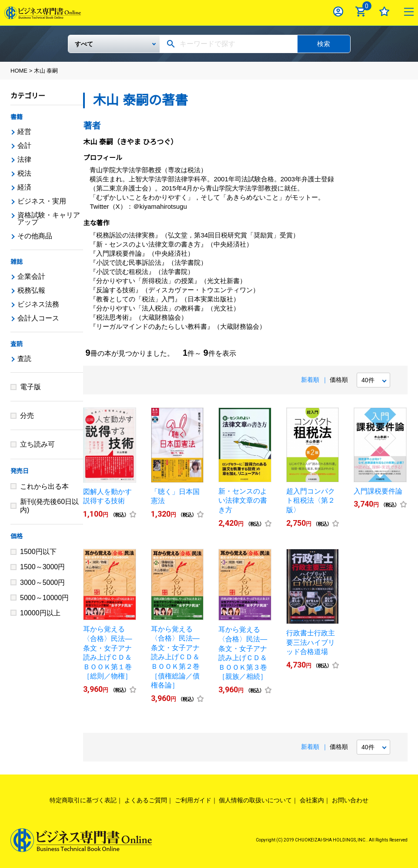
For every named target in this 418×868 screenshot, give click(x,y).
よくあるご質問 (146, 800)
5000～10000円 (44, 598)
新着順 (310, 380)
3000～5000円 (42, 583)
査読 (17, 344)
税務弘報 (31, 290)
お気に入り (384, 12)
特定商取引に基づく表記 (83, 800)
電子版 (30, 387)
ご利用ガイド (193, 800)
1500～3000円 (42, 567)
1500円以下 (38, 552)
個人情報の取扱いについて (255, 800)
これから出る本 (44, 486)
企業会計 (31, 276)
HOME (19, 71)
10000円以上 (40, 613)
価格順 (339, 380)
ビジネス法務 (38, 304)
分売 (27, 416)
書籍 (17, 117)
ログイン (338, 12)
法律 (24, 159)
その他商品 (35, 236)
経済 (24, 187)
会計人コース (38, 318)
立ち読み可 (37, 444)
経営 (24, 132)
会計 (24, 145)
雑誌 (17, 262)
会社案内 (312, 800)
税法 (24, 173)
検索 (324, 44)
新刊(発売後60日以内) (49, 506)
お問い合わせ (350, 800)
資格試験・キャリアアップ (49, 219)
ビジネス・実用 (42, 201)
